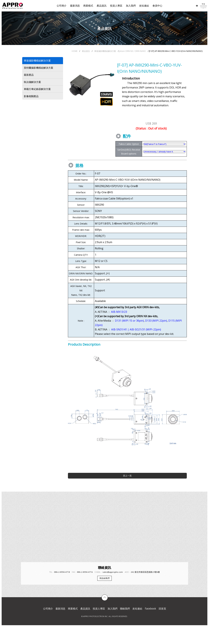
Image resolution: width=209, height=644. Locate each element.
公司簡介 (62, 6)
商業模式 (88, 6)
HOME (75, 51)
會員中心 (157, 6)
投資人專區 (116, 6)
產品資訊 (102, 6)
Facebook (150, 609)
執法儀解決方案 (32, 82)
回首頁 (162, 609)
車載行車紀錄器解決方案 (37, 89)
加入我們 (131, 6)
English (204, 8)
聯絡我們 (125, 609)
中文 (203, 4)
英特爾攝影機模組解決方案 (39, 68)
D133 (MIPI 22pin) (156, 321)
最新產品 (29, 75)
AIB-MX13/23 (119, 312)
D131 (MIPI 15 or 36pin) (129, 321)
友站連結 (144, 6)
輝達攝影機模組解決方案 (105, 51)
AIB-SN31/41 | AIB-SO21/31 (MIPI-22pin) (136, 329)
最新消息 (75, 6)
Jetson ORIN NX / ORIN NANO (132, 51)
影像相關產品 (31, 96)
